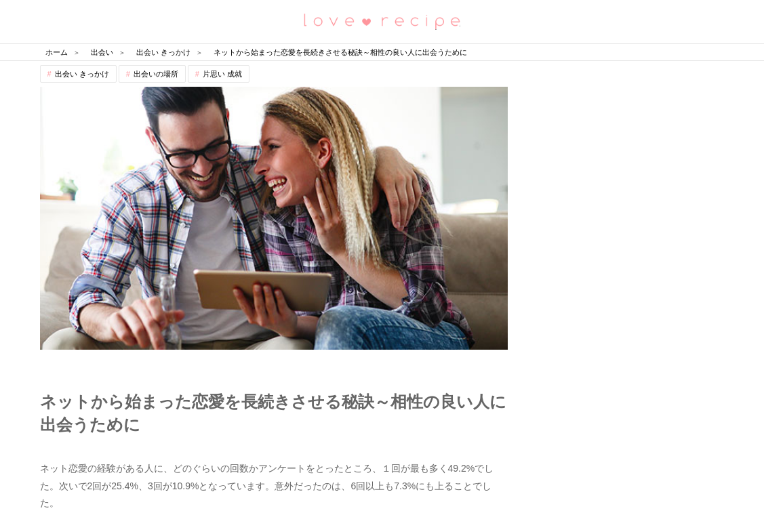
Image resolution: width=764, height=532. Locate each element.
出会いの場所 (156, 74)
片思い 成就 (222, 74)
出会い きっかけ (82, 74)
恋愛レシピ (382, 21)
